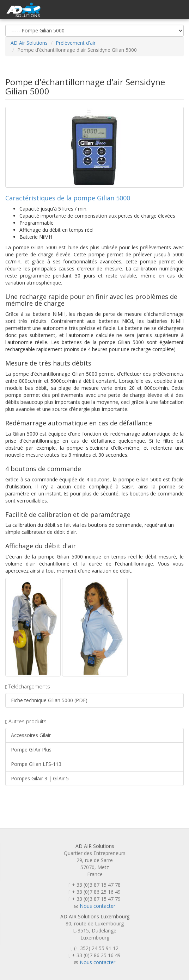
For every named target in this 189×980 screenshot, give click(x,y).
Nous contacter (97, 906)
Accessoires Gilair (31, 735)
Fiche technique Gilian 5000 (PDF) (49, 700)
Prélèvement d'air (76, 43)
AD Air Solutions (29, 43)
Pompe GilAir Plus (31, 750)
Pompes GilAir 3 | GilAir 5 (40, 778)
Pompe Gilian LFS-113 (36, 764)
